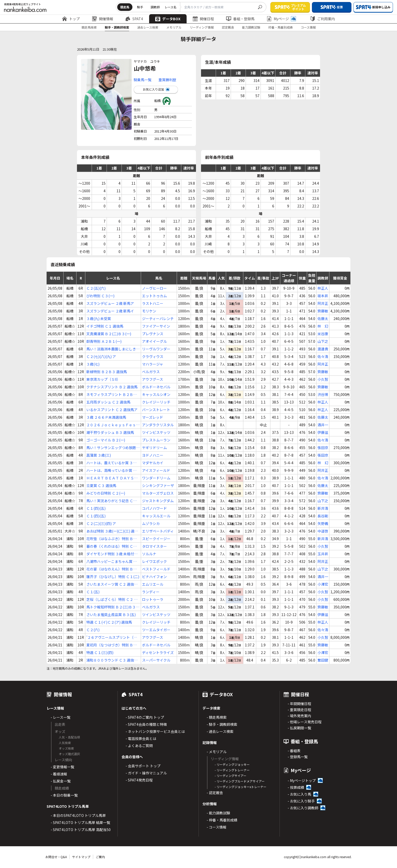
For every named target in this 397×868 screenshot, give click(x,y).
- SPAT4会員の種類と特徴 (146, 724)
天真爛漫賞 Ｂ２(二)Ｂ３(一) (109, 334)
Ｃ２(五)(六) (96, 288)
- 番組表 (294, 751)
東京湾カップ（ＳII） (103, 379)
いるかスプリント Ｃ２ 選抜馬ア (112, 410)
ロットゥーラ (153, 599)
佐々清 (323, 356)
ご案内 (100, 857)
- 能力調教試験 (218, 813)
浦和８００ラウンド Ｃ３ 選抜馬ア (112, 660)
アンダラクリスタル (158, 425)
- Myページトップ (302, 780)
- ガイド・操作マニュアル (146, 773)
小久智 (323, 379)
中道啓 (323, 531)
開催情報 (103, 19)
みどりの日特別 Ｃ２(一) (106, 493)
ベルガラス (151, 372)
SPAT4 (134, 19)
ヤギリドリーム (154, 448)
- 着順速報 (59, 774)
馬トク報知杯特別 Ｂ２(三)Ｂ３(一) (111, 607)
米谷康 (323, 334)
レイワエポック (154, 561)
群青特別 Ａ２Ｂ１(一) (104, 341)
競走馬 (125, 7)
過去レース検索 (148, 27)
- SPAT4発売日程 (139, 780)
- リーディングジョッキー (232, 764)
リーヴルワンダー (156, 349)
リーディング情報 (202, 27)
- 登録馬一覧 (298, 757)
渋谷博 (323, 394)
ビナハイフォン (154, 577)
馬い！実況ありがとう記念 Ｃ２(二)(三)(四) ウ (112, 501)
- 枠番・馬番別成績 (222, 820)
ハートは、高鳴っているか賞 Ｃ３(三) (111, 470)
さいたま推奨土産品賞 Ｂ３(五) (111, 615)
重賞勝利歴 (167, 80)
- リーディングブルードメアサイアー (240, 781)
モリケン (149, 311)
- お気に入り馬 (299, 794)
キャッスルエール (156, 516)
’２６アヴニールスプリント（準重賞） (112, 637)
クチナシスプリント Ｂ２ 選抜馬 (112, 387)
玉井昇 (323, 554)
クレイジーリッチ (156, 402)
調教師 (155, 7)
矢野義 (323, 523)
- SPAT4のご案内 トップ (145, 717)
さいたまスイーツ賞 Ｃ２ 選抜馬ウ (112, 584)
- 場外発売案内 (299, 716)
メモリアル (174, 27)
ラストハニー (153, 303)
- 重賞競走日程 (299, 710)
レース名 (171, 7)
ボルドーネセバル (156, 387)
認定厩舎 (228, 27)
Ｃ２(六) (93, 630)
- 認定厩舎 (215, 793)
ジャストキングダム (158, 501)
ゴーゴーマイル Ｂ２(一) (106, 440)
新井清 (323, 508)
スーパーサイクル (156, 660)
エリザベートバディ (158, 531)
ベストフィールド (156, 569)
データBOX (168, 19)
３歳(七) (93, 364)
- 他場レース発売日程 (305, 722)
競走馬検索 (89, 27)
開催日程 (203, 19)
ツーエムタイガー (156, 630)
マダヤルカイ (153, 463)
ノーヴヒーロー (154, 288)
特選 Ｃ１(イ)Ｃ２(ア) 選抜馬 (109, 622)
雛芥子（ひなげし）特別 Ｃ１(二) (113, 577)
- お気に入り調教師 (303, 808)
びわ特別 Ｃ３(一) (100, 296)
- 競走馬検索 (217, 717)
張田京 (323, 448)
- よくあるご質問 (139, 746)
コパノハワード (154, 508)
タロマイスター (154, 546)
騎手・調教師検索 (117, 27)
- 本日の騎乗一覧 (64, 795)
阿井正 (323, 303)
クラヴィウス (153, 356)
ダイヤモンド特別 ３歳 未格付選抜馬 (112, 554)
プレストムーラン (156, 440)
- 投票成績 (296, 787)
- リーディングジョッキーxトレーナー (241, 787)
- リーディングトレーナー (232, 770)
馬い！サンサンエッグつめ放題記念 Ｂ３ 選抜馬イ (113, 448)
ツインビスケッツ (156, 432)
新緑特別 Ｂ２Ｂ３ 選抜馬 (107, 372)
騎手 (140, 7)
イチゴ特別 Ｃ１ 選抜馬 (105, 326)
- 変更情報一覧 (62, 767)
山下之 (323, 341)
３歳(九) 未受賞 (99, 319)
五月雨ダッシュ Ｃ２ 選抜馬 (108, 402)
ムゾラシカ (151, 523)
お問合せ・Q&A (56, 857)
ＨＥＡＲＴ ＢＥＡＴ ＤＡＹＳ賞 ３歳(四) (112, 478)
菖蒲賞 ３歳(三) (99, 455)
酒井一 (323, 425)
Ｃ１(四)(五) (96, 508)
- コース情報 (216, 827)
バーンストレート (156, 410)
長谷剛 (323, 516)
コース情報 (308, 27)
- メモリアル (217, 752)
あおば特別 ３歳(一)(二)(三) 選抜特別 (112, 531)
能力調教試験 (251, 27)
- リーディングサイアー (231, 776)
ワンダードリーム (156, 478)
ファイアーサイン (156, 326)
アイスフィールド (156, 470)
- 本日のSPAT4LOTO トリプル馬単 (78, 815)
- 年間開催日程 (299, 704)
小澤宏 (323, 584)
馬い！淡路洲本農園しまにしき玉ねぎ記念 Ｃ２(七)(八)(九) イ (113, 349)
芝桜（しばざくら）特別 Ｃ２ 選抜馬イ (112, 599)
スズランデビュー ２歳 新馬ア (110, 303)
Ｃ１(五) (93, 592)
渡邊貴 (323, 349)
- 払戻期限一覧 (299, 728)
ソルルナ (149, 554)
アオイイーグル (154, 341)
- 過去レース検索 (220, 731)
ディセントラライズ (158, 652)
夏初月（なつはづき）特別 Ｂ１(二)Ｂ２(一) (112, 645)
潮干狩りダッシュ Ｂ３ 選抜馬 (110, 432)
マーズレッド (153, 417)
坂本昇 (323, 296)
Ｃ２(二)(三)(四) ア (101, 523)
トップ (71, 19)
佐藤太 (323, 319)
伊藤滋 (323, 432)
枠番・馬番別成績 (281, 27)
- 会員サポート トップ (143, 766)
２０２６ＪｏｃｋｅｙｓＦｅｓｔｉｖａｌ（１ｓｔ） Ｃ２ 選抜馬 (113, 425)
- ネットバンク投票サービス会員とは (155, 731)
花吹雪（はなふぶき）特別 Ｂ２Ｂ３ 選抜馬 (112, 539)
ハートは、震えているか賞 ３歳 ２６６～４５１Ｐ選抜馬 (111, 463)
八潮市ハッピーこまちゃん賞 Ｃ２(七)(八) (112, 562)
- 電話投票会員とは (141, 738)
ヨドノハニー (153, 455)
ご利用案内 (323, 19)
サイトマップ (81, 857)
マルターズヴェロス (158, 493)
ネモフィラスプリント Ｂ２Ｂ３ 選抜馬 (112, 395)
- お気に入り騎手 (301, 801)
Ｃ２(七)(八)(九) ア (101, 356)
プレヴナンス (153, 334)
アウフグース (153, 379)
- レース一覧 (61, 717)
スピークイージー (156, 539)
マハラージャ (153, 364)
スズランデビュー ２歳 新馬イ (110, 311)
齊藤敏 (323, 311)
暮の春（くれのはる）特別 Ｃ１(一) (112, 546)
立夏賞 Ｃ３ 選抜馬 (101, 485)
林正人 (323, 288)
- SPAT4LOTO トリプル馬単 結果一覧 (80, 822)
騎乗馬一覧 (143, 80)
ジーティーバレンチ (158, 319)
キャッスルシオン (156, 394)
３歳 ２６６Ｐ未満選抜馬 (106, 417)
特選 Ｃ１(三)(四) (100, 652)
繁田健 (323, 660)
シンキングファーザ (158, 485)
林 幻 (323, 326)
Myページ (281, 19)
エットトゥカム (154, 296)
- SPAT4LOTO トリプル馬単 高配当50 (81, 830)
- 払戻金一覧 (61, 781)
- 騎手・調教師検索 (222, 724)
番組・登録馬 (240, 19)
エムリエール (153, 584)
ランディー (151, 592)
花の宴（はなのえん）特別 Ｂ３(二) (112, 569)
